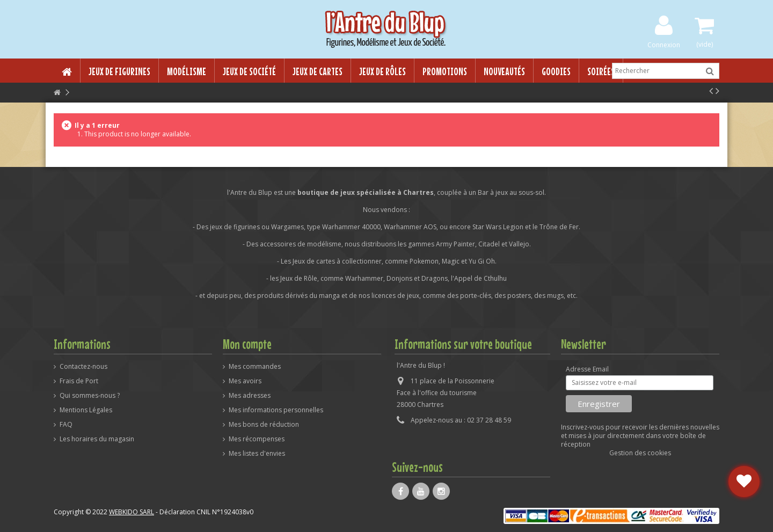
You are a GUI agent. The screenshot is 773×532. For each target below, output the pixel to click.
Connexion (664, 44)
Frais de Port (79, 381)
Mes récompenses (257, 439)
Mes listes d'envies (257, 454)
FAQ (66, 425)
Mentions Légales (86, 410)
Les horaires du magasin (97, 439)
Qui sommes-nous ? (90, 396)
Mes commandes (255, 367)
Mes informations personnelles (276, 410)
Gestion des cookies (640, 453)
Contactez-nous (83, 367)
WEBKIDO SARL (132, 512)
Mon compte (247, 344)
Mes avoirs (245, 381)
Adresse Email (587, 369)
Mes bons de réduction (264, 425)
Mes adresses (250, 396)
